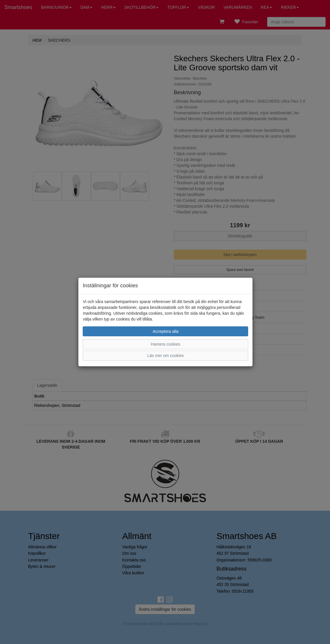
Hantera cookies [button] (166, 344)
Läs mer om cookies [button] (166, 356)
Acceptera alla (166, 331)
